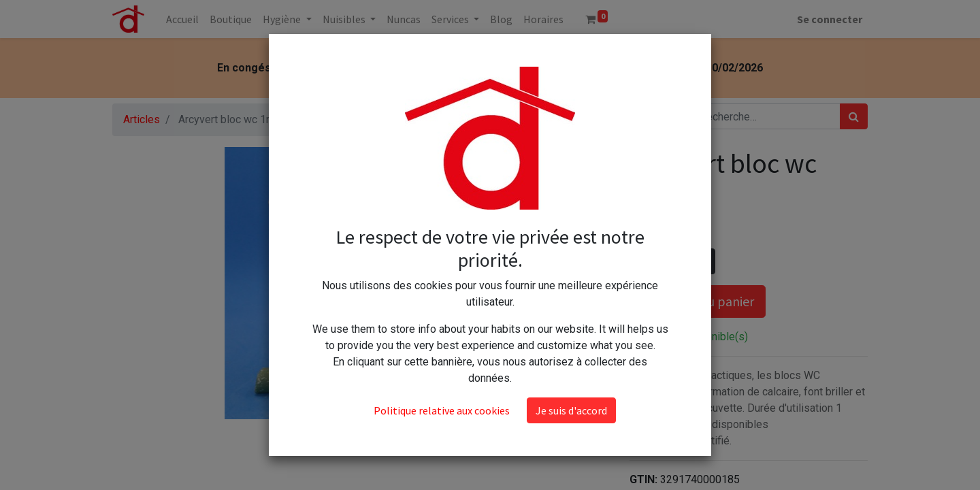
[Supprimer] (643, 261)
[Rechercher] (854, 116)
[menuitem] (182, 19)
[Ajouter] (702, 261)
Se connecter (830, 19)
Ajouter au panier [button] (698, 301)
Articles (142, 119)
